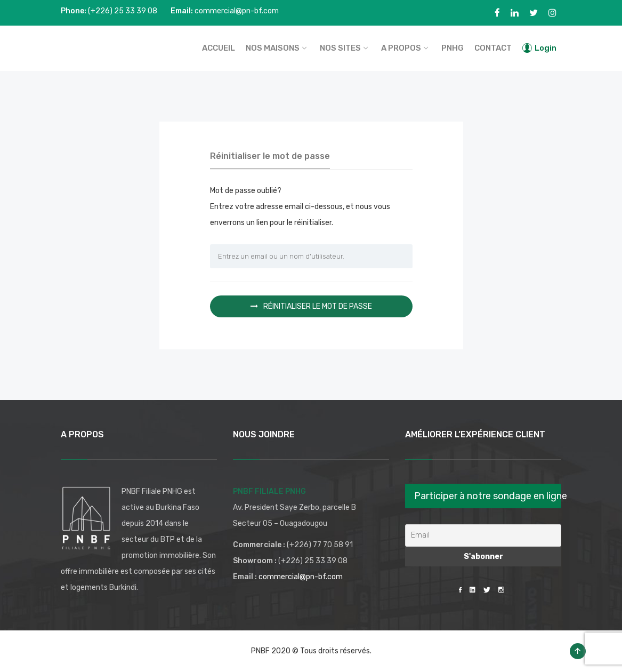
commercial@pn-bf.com (301, 577)
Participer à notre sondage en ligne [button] (488, 496)
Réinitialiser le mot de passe (311, 306)
